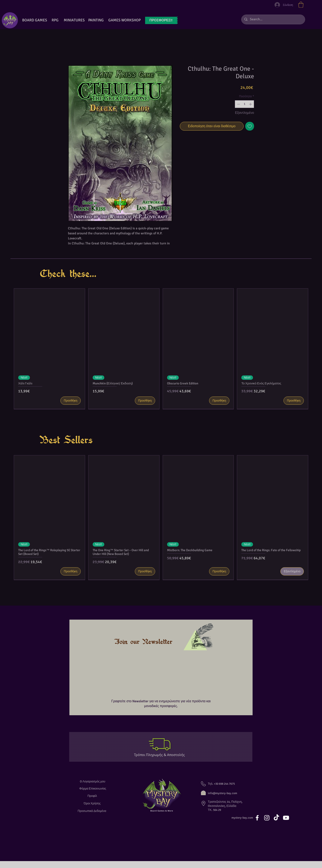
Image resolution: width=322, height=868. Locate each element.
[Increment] (251, 104)
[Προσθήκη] (71, 401)
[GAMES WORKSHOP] (124, 20)
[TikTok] (276, 818)
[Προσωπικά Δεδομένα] (93, 811)
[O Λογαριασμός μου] (93, 781)
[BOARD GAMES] (35, 20)
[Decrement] (238, 104)
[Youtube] (286, 818)
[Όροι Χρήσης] (93, 803)
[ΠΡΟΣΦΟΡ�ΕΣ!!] (161, 20)
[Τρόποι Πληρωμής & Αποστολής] (161, 755)
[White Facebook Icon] (257, 818)
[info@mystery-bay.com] (227, 793)
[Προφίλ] (93, 796)
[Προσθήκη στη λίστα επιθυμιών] (250, 126)
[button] (301, 5)
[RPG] (55, 20)
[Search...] (273, 19)
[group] (161, 349)
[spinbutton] (244, 104)
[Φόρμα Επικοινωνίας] (93, 789)
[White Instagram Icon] (267, 818)
